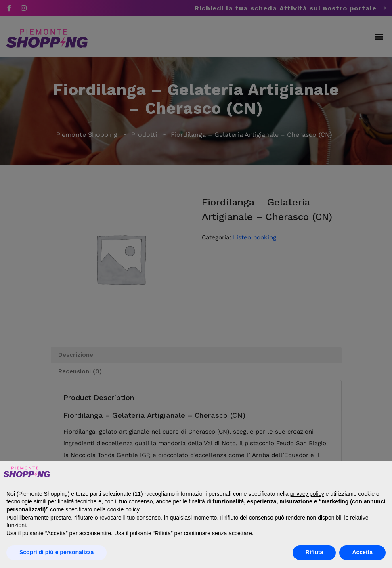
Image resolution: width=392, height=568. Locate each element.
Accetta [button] (362, 552)
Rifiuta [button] (314, 552)
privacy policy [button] (307, 494)
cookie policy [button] (123, 509)
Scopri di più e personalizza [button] (57, 552)
